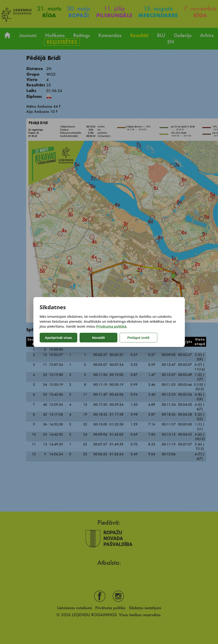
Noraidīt (97, 338)
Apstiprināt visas (58, 338)
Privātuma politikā (111, 326)
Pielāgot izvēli (135, 338)
